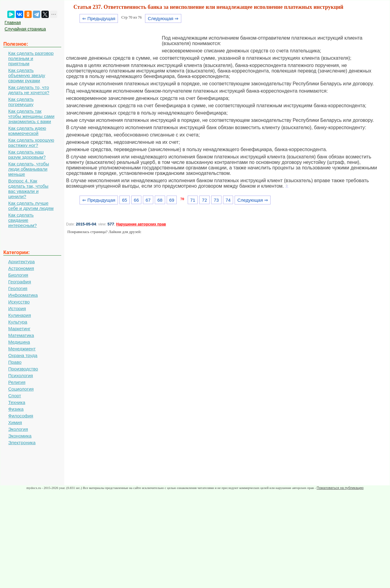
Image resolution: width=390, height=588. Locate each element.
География (20, 282)
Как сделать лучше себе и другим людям (31, 206)
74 (228, 200)
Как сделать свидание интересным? (23, 220)
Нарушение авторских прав (141, 224)
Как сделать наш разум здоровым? (27, 154)
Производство (23, 369)
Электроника (22, 443)
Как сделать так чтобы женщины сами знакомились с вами (31, 116)
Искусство (19, 302)
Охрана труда (23, 355)
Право (15, 362)
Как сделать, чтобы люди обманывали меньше (29, 169)
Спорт (15, 396)
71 (193, 200)
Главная (13, 23)
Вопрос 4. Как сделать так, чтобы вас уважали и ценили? (28, 189)
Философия (21, 416)
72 (205, 200)
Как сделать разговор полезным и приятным (31, 58)
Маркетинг (19, 329)
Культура (18, 322)
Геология (18, 288)
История (17, 308)
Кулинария (20, 315)
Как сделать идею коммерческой (27, 131)
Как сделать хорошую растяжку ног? (31, 143)
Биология (18, 275)
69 (172, 200)
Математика (21, 335)
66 (136, 200)
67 (148, 200)
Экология (18, 429)
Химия (15, 422)
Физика (16, 409)
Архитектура (21, 262)
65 (124, 200)
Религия (17, 382)
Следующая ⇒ (163, 18)
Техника (17, 402)
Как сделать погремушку (21, 102)
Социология (21, 389)
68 (160, 200)
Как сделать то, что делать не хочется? (29, 90)
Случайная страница (25, 29)
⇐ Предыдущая (99, 18)
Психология (21, 375)
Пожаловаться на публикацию (340, 488)
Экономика (20, 436)
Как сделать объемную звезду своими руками (27, 75)
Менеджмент (22, 349)
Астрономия (21, 268)
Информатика (23, 295)
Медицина (19, 342)
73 (216, 200)
